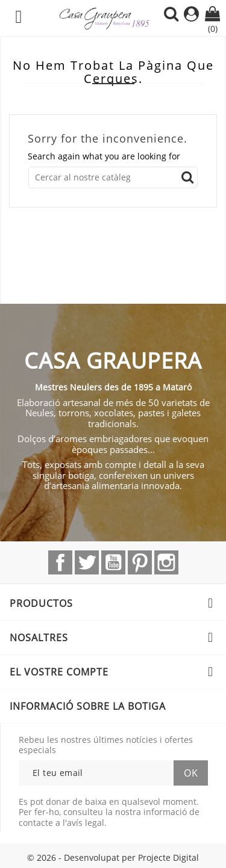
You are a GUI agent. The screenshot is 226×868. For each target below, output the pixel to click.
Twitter (87, 562)
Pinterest (140, 562)
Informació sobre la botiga (88, 706)
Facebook (60, 562)
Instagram (166, 562)
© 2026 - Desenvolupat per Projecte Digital (113, 857)
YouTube (113, 562)
